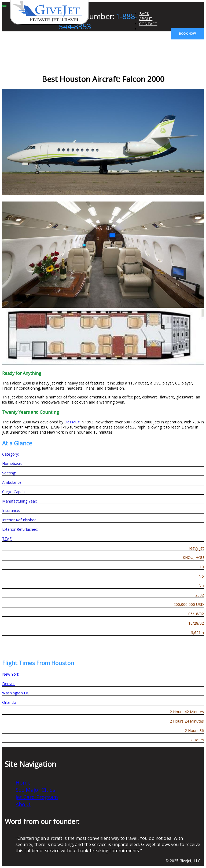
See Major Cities (35, 790)
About (23, 804)
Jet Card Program (37, 797)
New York (11, 674)
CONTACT (148, 24)
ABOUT (146, 19)
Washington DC (16, 693)
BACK (144, 14)
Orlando (9, 702)
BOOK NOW (187, 34)
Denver (8, 684)
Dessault (72, 422)
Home (23, 783)
